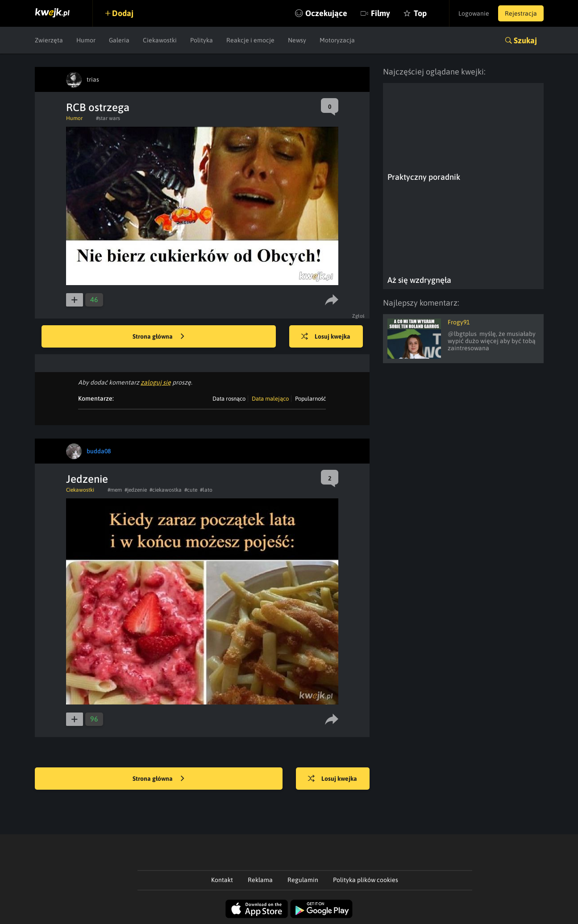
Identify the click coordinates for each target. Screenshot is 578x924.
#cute (191, 490)
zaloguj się (156, 382)
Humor (86, 40)
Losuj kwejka (326, 337)
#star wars (108, 118)
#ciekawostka (166, 490)
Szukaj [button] (525, 40)
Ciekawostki (160, 40)
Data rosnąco (229, 399)
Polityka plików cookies (366, 880)
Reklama (260, 880)
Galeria (119, 40)
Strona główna (158, 337)
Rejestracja (521, 13)
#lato (206, 490)
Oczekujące (326, 13)
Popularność (310, 399)
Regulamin (303, 880)
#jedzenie (136, 490)
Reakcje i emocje (250, 40)
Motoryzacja (337, 40)
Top (420, 13)
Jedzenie (87, 479)
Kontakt (222, 880)
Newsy (297, 40)
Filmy (380, 13)
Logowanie (474, 13)
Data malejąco (270, 399)
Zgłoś (359, 316)
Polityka (202, 40)
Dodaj (123, 13)
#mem (115, 490)
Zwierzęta (49, 40)
